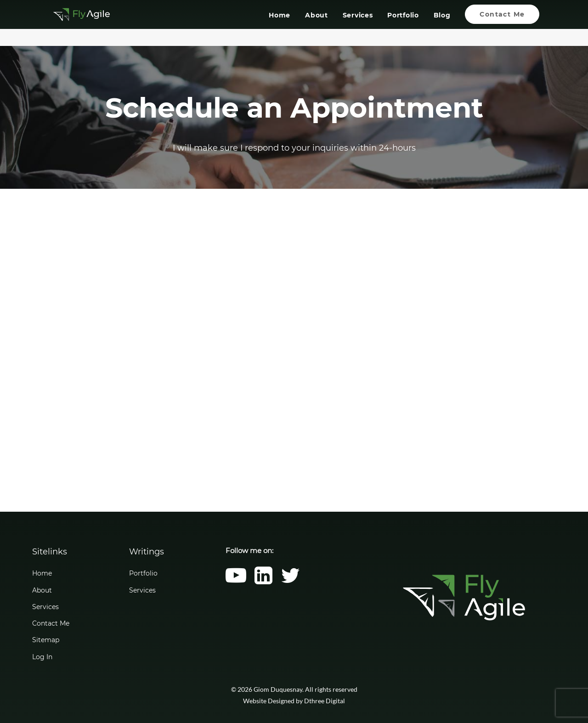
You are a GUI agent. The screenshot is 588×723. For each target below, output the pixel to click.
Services (357, 24)
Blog (442, 24)
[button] (236, 582)
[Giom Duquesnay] (73, 23)
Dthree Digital (325, 701)
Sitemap (46, 640)
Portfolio (403, 24)
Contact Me (51, 623)
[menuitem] (283, 23)
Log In (42, 657)
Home (280, 24)
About (317, 24)
